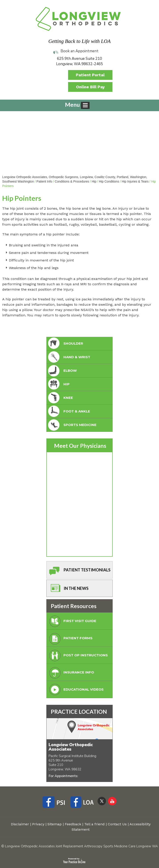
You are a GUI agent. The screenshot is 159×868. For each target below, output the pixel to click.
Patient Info (44, 181)
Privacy (38, 824)
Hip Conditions (109, 181)
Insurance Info (71, 674)
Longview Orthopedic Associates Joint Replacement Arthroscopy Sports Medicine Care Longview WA (81, 846)
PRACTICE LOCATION (79, 711)
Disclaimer (20, 824)
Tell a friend (94, 824)
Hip (94, 181)
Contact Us (117, 824)
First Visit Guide (72, 622)
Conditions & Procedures (72, 181)
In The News (68, 590)
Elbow (62, 371)
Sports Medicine (72, 425)
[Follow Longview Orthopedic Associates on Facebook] (55, 803)
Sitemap (55, 824)
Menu (77, 105)
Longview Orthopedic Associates (71, 747)
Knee (60, 398)
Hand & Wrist (69, 357)
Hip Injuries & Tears (135, 181)
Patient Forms (70, 639)
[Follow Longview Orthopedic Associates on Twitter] (102, 801)
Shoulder (65, 344)
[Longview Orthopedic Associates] (78, 19)
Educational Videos (75, 691)
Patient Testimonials (79, 571)
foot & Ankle (69, 411)
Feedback (73, 824)
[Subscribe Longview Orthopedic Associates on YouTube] (112, 801)
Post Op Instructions (78, 656)
